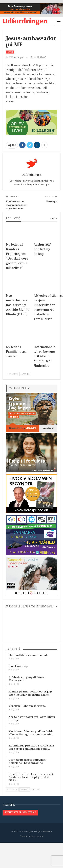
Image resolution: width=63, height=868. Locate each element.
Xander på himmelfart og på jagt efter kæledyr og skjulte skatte (30, 693)
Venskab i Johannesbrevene (27, 706)
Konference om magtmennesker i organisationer (17, 205)
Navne (10, 52)
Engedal (39, 836)
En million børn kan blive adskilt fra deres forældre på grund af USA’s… (31, 777)
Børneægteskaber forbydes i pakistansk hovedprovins (28, 761)
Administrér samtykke (20, 812)
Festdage (52, 201)
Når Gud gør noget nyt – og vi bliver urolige (32, 719)
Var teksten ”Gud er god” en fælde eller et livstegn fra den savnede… (31, 733)
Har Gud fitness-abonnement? (28, 655)
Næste (25, 374)
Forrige (12, 374)
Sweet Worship (18, 666)
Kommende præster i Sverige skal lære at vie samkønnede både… (31, 747)
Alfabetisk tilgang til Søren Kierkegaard (27, 679)
